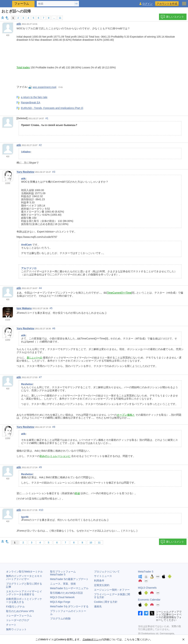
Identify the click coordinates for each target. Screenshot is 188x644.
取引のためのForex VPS (20, 611)
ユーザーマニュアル (69, 588)
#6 (54, 328)
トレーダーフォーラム (19, 616)
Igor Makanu (24, 308)
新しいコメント (172, 17)
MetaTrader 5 (146, 572)
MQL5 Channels (147, 588)
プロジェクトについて (107, 572)
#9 (40, 467)
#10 (41, 510)
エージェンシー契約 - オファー (112, 590)
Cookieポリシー (92, 639)
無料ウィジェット (16, 629)
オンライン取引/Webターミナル (24, 572)
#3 (54, 172)
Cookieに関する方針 (106, 602)
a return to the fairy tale (34, 97)
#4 (40, 288)
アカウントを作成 (167, 4)
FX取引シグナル (15, 607)
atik (19, 24)
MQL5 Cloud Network (62, 597)
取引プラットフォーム (64, 573)
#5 (51, 308)
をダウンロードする (69, 606)
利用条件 (99, 581)
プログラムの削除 (60, 619)
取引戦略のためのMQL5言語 (66, 593)
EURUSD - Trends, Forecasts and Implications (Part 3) (52, 108)
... (54, 18)
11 (60, 18)
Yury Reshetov (25, 172)
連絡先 (98, 606)
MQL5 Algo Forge (60, 602)
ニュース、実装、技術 (63, 584)
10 (91, 543)
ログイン (147, 4)
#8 (54, 427)
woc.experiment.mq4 (43, 87)
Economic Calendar (149, 600)
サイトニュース (103, 576)
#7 (40, 377)
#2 (40, 145)
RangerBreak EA (31, 103)
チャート (11, 625)
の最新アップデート (69, 579)
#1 (47, 118)
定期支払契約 (102, 585)
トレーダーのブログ (18, 620)
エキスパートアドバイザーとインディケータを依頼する (24, 593)
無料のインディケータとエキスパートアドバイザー (24, 578)
